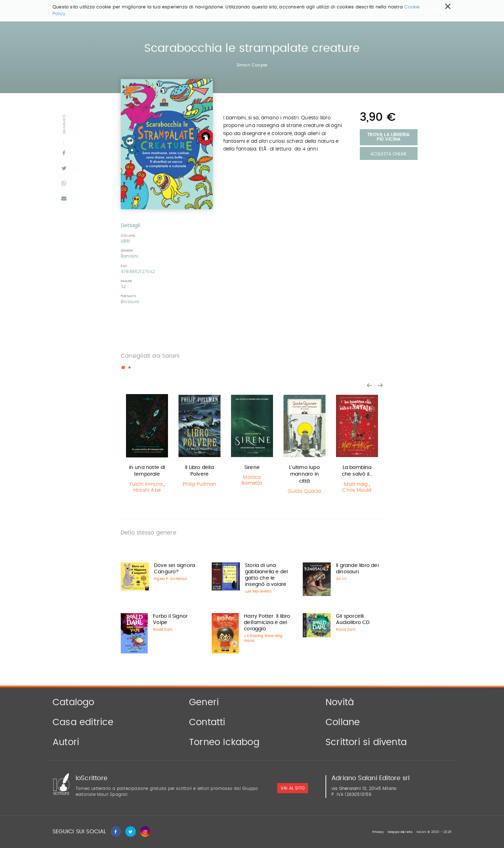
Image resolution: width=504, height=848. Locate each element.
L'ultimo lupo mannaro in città (304, 474)
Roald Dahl (163, 630)
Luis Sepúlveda (258, 591)
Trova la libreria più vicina (388, 137)
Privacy (378, 832)
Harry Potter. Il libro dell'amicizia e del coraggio (267, 623)
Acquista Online (389, 154)
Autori (66, 742)
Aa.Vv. (342, 579)
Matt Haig (356, 484)
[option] (147, 445)
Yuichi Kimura (146, 484)
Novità (340, 702)
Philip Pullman (200, 484)
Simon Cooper (252, 65)
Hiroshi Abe (147, 490)
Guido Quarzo (304, 491)
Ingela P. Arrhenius (170, 579)
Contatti (207, 722)
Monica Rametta (252, 480)
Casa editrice (83, 722)
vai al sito (293, 789)
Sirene (252, 468)
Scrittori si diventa (366, 742)
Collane (343, 722)
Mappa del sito (400, 832)
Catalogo (73, 702)
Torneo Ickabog (224, 742)
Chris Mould (357, 490)
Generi (204, 702)
